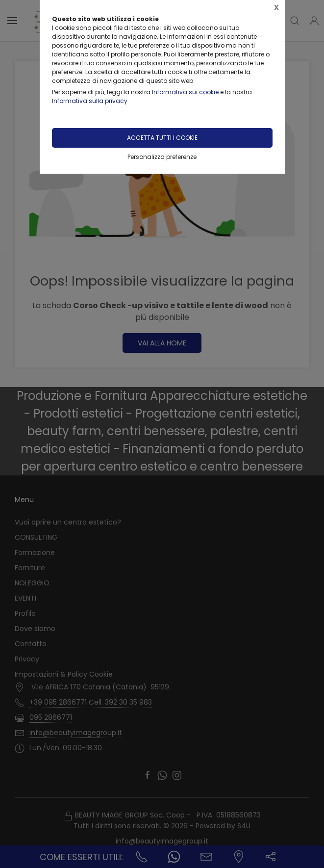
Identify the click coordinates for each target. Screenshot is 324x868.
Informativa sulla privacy (90, 101)
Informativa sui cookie (185, 92)
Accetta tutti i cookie (162, 138)
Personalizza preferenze (162, 157)
